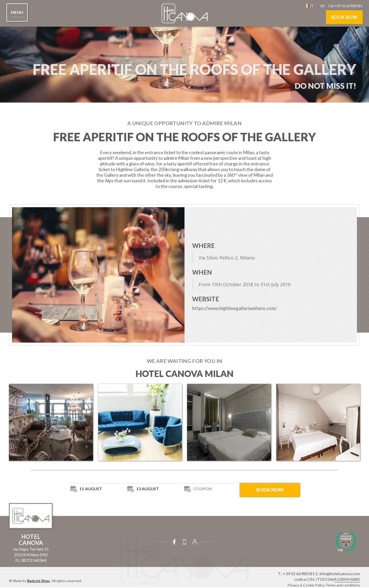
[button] (17, 12)
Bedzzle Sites (39, 581)
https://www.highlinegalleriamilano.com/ (235, 308)
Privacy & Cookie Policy (306, 585)
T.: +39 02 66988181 (296, 574)
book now (344, 17)
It (312, 6)
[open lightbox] (51, 422)
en (322, 6)
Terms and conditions (343, 585)
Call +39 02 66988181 (345, 6)
